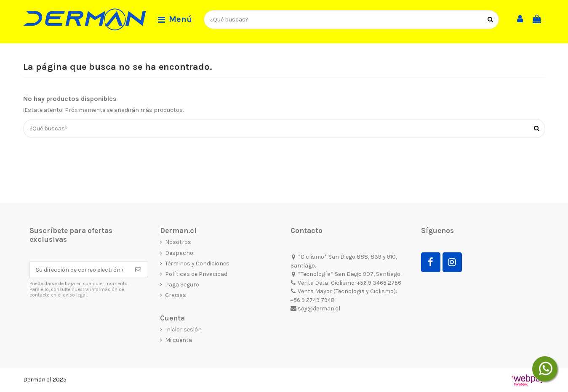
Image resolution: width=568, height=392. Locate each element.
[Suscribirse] (138, 270)
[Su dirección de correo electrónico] (80, 270)
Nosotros (178, 242)
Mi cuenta (179, 340)
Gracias (176, 295)
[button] (175, 20)
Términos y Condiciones (197, 264)
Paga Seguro (182, 285)
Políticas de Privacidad (196, 274)
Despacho (179, 253)
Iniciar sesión (183, 330)
